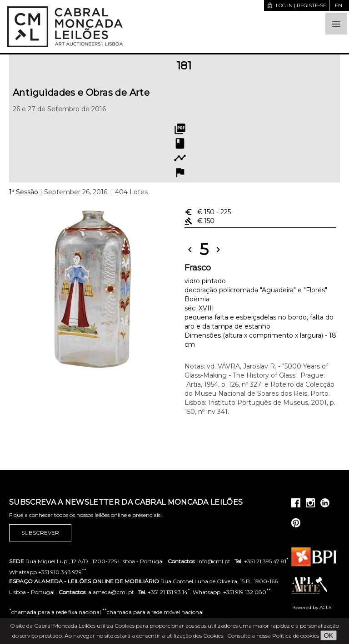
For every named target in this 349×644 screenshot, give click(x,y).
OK (329, 635)
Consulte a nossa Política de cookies (273, 636)
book (180, 143)
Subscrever (40, 533)
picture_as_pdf (180, 129)
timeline (180, 158)
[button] (336, 24)
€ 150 (208, 212)
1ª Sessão (24, 192)
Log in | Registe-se (297, 5)
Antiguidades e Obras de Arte (81, 93)
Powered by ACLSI (312, 607)
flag (180, 172)
